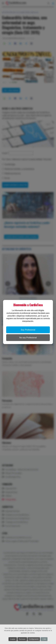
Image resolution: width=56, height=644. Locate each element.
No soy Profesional (28, 338)
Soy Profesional (28, 330)
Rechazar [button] (22, 639)
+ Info (44, 639)
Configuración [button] (34, 639)
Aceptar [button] (13, 639)
